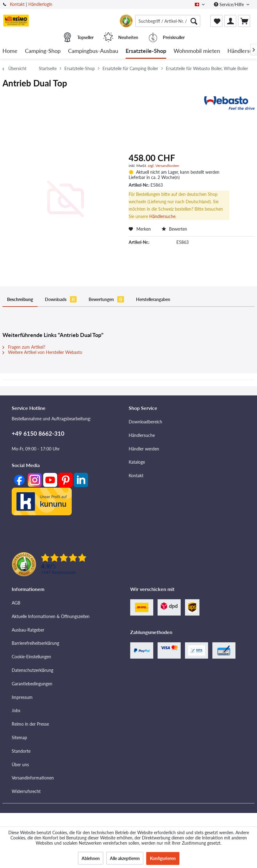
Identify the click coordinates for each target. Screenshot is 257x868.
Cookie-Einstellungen (31, 657)
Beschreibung (20, 299)
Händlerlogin (40, 4)
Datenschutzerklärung (32, 670)
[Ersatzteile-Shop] (146, 51)
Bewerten (174, 229)
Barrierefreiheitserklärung (35, 643)
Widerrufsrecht (26, 791)
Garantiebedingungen (32, 684)
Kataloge (137, 462)
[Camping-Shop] (43, 51)
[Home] (10, 51)
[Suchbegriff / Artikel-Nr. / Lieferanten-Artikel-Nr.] (168, 21)
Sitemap (19, 737)
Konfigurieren (163, 858)
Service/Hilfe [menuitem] (229, 4)
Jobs (16, 710)
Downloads (61, 299)
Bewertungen (106, 299)
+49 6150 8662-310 (38, 433)
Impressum (22, 697)
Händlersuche (162, 216)
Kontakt (17, 4)
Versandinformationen (33, 778)
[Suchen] (194, 21)
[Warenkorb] (244, 21)
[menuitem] (168, 21)
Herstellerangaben (153, 299)
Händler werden (144, 449)
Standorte (21, 751)
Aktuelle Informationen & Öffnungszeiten (51, 616)
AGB (16, 603)
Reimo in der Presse (30, 724)
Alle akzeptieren (125, 858)
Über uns (20, 765)
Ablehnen (91, 858)
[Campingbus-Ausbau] (93, 51)
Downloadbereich (145, 422)
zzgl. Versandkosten (163, 166)
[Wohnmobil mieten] (197, 51)
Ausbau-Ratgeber (28, 630)
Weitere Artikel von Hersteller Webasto (42, 352)
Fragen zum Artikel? (24, 347)
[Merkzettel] (216, 21)
